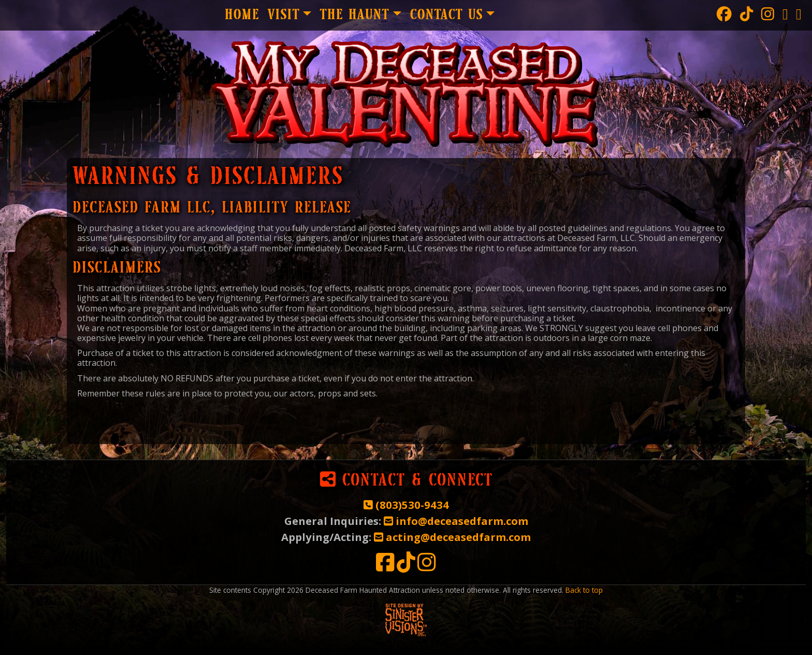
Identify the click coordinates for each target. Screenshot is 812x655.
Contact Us (446, 15)
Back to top (584, 590)
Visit (283, 15)
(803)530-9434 (406, 505)
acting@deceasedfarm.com (452, 537)
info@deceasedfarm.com (456, 521)
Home (242, 15)
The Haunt (354, 15)
